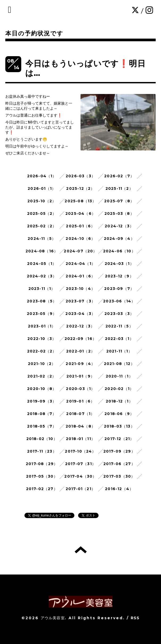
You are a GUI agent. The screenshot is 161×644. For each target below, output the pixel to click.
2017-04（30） (80, 476)
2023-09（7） (119, 289)
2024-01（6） (80, 276)
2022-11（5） (119, 326)
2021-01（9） (80, 376)
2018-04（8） (80, 426)
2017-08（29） (42, 464)
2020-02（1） (119, 389)
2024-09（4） (119, 239)
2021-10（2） (42, 364)
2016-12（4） (119, 489)
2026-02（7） (119, 176)
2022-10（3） (42, 339)
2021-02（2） (42, 376)
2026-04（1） (42, 176)
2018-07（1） (80, 414)
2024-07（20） (80, 251)
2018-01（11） (80, 439)
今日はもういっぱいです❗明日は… (85, 68)
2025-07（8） (119, 201)
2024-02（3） (42, 276)
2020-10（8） (42, 389)
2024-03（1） (119, 264)
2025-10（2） (42, 201)
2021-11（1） (119, 351)
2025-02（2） (42, 226)
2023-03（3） (119, 314)
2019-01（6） (80, 401)
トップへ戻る (81, 550)
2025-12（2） (80, 188)
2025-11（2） (119, 188)
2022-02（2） (42, 351)
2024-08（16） (42, 251)
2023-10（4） (80, 289)
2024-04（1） (80, 264)
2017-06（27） (119, 464)
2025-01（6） (80, 226)
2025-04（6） (80, 214)
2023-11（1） (42, 289)
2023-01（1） (42, 326)
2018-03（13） (119, 426)
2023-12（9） (119, 276)
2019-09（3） (42, 401)
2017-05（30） (42, 476)
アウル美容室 (53, 618)
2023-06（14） (119, 301)
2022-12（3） (80, 326)
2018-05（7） (42, 426)
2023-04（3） (80, 314)
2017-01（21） (80, 489)
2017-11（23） (42, 451)
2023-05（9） (42, 314)
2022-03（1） (119, 339)
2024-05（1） (42, 264)
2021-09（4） (80, 364)
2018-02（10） (42, 439)
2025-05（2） (42, 214)
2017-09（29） (119, 451)
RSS (135, 618)
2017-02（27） (42, 489)
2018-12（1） (119, 401)
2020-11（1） (119, 376)
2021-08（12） (119, 364)
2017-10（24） (80, 451)
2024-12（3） (119, 226)
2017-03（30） (119, 476)
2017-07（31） (80, 464)
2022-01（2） (80, 351)
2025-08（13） (80, 201)
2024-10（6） (80, 239)
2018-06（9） (119, 414)
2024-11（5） (42, 239)
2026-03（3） (80, 176)
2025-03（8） (119, 214)
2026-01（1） (42, 188)
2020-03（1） (80, 389)
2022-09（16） (80, 339)
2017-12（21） (119, 439)
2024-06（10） (119, 251)
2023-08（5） (42, 301)
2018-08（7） (42, 414)
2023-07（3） (80, 301)
